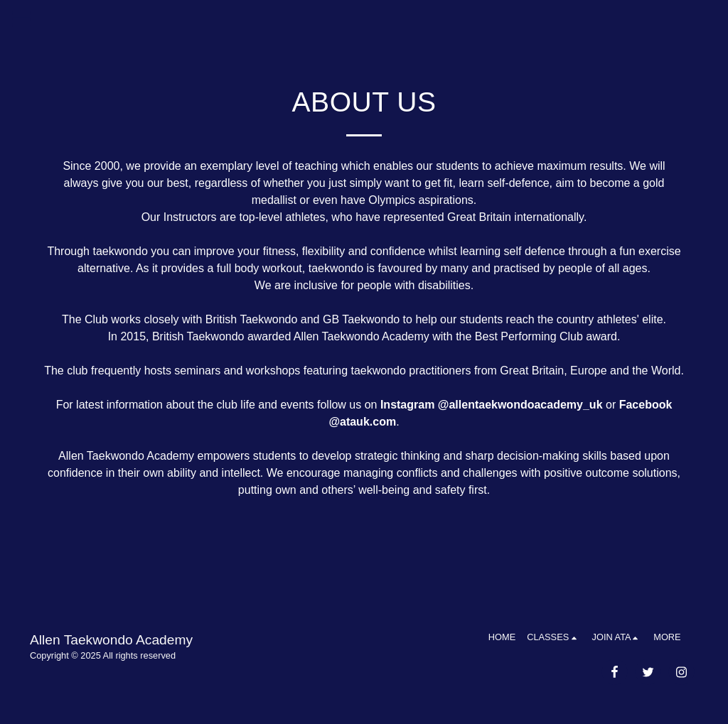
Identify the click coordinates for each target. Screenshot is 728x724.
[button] (553, 637)
